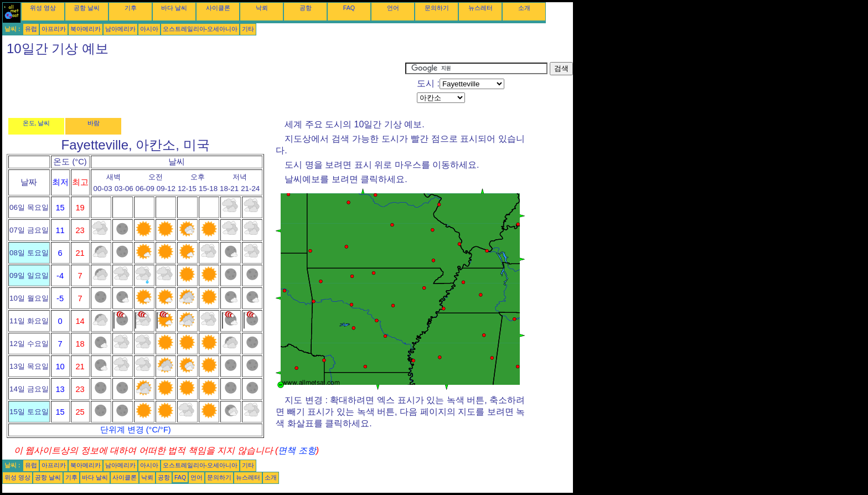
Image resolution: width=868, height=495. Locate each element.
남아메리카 (120, 29)
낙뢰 (262, 8)
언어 (393, 8)
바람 (94, 123)
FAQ (349, 8)
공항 (306, 8)
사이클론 (218, 8)
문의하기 (437, 8)
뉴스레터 (480, 8)
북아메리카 (86, 29)
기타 (248, 29)
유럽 (31, 29)
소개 (524, 8)
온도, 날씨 (37, 123)
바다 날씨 (174, 8)
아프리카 (54, 29)
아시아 (149, 29)
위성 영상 (43, 8)
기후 (131, 8)
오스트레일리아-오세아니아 (200, 29)
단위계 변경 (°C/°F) (136, 430)
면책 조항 (297, 450)
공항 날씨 (87, 8)
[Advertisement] (204, 87)
